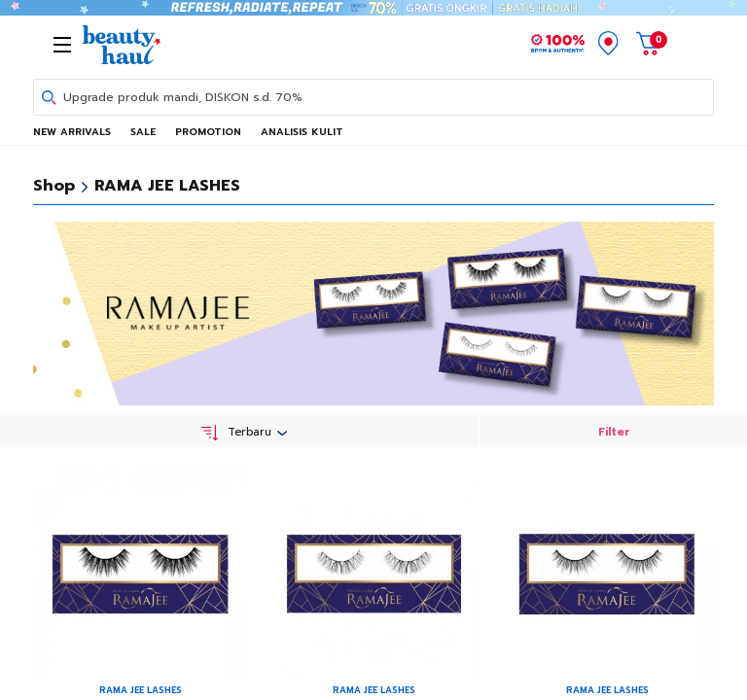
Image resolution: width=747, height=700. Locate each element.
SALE (143, 132)
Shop (54, 186)
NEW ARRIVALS (72, 132)
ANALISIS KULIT (302, 132)
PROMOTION (208, 132)
